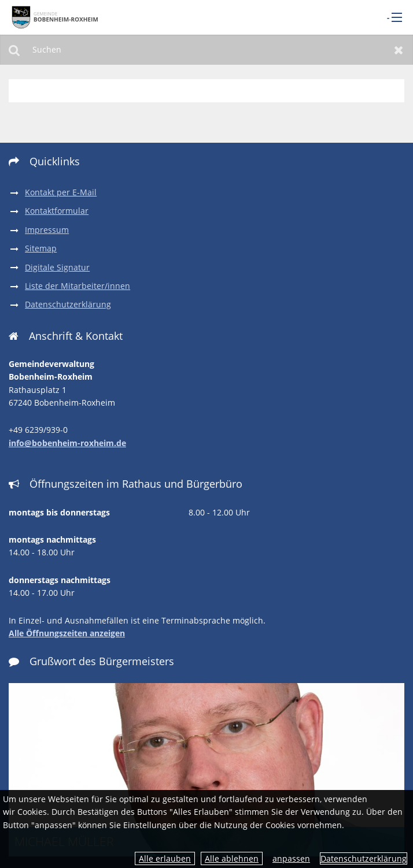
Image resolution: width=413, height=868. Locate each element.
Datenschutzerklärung (364, 858)
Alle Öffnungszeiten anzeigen (67, 633)
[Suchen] (207, 50)
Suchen (14, 50)
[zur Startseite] (55, 16)
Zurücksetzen (399, 50)
